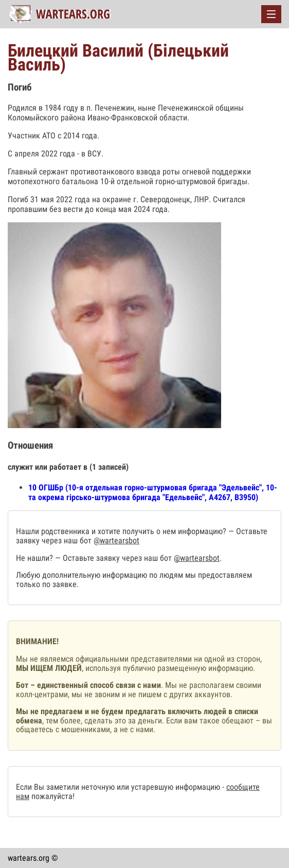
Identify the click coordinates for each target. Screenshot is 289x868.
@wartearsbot (116, 541)
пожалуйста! (52, 796)
